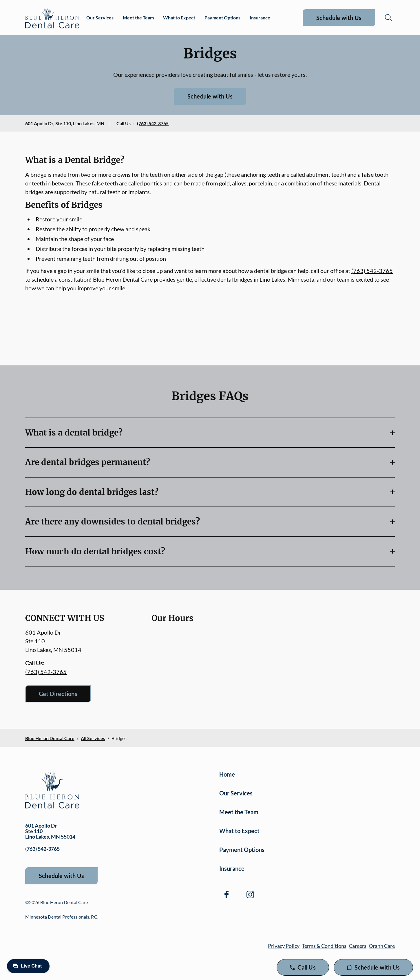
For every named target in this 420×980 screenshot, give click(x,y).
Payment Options (222, 18)
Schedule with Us (339, 18)
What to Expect (179, 18)
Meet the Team (138, 18)
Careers (358, 946)
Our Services (100, 18)
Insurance (260, 18)
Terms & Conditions (324, 946)
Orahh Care (382, 946)
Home (227, 774)
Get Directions (58, 694)
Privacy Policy (284, 946)
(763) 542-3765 (153, 123)
